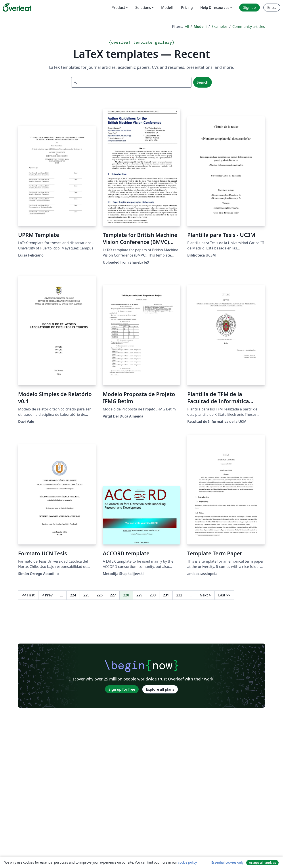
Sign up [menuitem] (250, 8)
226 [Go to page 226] (100, 595)
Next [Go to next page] (205, 595)
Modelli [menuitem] (167, 8)
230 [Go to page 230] (153, 595)
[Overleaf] (17, 8)
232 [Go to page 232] (179, 595)
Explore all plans (160, 689)
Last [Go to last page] (224, 595)
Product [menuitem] (118, 8)
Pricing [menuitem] (187, 8)
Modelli (200, 27)
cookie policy (187, 862)
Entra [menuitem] (272, 8)
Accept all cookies (262, 863)
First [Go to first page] (28, 595)
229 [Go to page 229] (139, 595)
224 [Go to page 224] (73, 595)
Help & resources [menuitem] (215, 8)
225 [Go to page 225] (86, 595)
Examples (220, 27)
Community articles (249, 27)
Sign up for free (122, 689)
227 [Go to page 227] (113, 595)
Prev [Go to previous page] (47, 595)
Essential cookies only (227, 862)
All (187, 27)
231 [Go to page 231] (166, 595)
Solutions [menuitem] (143, 8)
